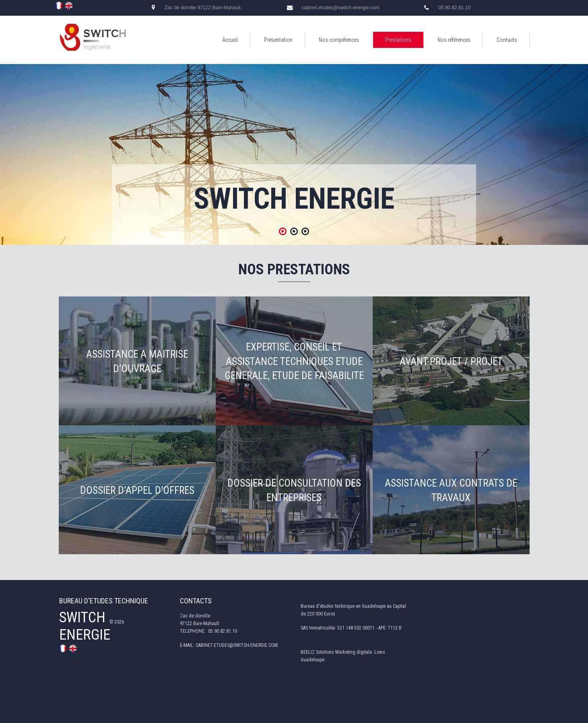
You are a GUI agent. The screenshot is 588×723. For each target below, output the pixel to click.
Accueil (230, 40)
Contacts (507, 40)
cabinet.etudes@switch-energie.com (340, 8)
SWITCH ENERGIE (85, 626)
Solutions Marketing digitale (344, 652)
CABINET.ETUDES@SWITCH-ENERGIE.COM (237, 646)
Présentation (278, 40)
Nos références (454, 40)
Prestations (398, 40)
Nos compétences (339, 40)
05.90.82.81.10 (454, 8)
